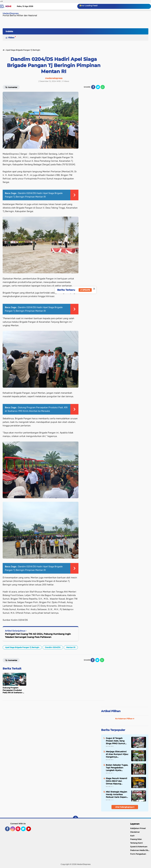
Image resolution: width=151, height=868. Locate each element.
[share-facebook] (93, 87)
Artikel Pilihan (111, 711)
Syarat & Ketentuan (139, 847)
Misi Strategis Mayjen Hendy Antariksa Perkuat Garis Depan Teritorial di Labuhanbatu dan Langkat (116, 795)
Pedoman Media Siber (140, 850)
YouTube (31, 830)
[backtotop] (75, 818)
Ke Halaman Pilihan (125, 719)
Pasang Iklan (136, 839)
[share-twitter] (98, 87)
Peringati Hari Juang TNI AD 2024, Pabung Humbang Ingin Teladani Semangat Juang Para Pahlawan (38, 635)
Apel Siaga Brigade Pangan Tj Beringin (22, 647)
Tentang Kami (136, 843)
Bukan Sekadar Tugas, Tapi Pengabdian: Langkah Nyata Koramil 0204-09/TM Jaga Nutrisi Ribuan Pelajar (117, 768)
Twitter (25, 830)
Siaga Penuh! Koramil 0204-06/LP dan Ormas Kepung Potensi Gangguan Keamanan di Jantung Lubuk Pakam (117, 781)
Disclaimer (135, 832)
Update (85, 290)
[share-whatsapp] (103, 87)
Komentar (11, 660)
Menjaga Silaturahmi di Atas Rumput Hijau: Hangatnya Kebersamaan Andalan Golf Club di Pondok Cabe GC (117, 754)
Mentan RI (71, 647)
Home (8, 6)
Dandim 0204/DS (53, 647)
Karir (132, 836)
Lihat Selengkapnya (125, 807)
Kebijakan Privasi (138, 828)
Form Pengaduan (138, 854)
